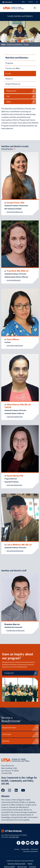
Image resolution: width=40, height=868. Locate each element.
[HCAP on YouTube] (23, 791)
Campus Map (25, 849)
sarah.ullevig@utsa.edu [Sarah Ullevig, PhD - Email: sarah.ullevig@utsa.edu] (14, 485)
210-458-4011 (14, 837)
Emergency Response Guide (16, 864)
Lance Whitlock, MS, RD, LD (19, 545)
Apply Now (20, 741)
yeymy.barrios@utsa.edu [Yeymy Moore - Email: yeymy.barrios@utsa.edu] (15, 346)
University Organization (31, 851)
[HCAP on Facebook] (3, 791)
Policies (30, 864)
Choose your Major (13, 68)
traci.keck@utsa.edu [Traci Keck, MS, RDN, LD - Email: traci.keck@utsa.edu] (14, 280)
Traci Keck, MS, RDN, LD (18, 271)
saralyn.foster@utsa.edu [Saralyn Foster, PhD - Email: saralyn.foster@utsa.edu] (15, 212)
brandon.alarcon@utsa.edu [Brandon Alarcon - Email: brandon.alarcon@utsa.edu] (16, 631)
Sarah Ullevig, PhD (15, 476)
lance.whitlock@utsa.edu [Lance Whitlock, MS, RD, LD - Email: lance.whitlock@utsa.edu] (15, 551)
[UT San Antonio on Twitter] (23, 843)
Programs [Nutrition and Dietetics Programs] (9, 63)
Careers (17, 849)
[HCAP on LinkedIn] (17, 791)
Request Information (20, 728)
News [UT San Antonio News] (23, 2)
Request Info (20, 91)
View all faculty (8, 149)
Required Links (22, 867)
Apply (20, 102)
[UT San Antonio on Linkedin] (32, 843)
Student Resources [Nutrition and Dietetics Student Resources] (13, 84)
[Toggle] (35, 8)
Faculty (26, 44)
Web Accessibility (10, 867)
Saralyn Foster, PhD (16, 203)
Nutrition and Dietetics (15, 44)
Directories (34, 849)
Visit (20, 96)
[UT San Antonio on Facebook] (19, 843)
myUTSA (30, 2)
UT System (32, 867)
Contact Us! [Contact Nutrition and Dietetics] (20, 673)
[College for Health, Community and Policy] (14, 8)
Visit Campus (20, 734)
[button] (37, 2)
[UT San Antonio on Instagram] (37, 843)
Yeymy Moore (13, 339)
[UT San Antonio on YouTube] (28, 843)
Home (3, 44)
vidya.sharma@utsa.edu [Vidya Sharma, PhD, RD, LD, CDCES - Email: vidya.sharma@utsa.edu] (15, 417)
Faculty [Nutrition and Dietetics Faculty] (8, 74)
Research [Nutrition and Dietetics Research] (9, 79)
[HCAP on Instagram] (10, 791)
